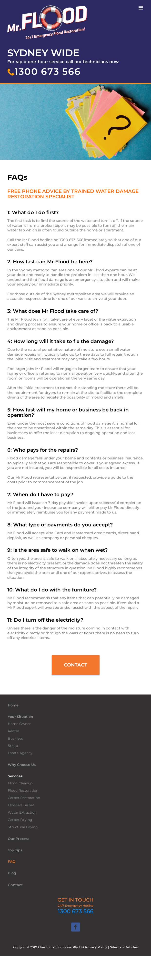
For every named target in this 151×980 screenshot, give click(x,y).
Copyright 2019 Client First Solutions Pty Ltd (49, 947)
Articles (132, 947)
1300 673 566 (76, 911)
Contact (15, 885)
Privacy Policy (96, 947)
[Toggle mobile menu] (141, 8)
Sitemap (117, 947)
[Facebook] (76, 927)
